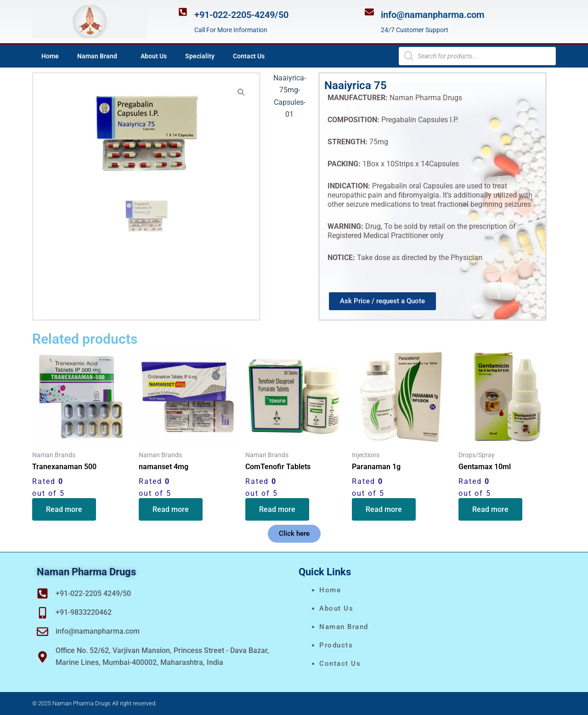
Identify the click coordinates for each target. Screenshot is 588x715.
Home (50, 56)
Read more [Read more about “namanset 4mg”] (171, 509)
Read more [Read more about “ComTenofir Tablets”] (277, 509)
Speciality (200, 56)
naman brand (344, 627)
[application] (121, 56)
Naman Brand (100, 56)
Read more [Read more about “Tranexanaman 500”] (64, 509)
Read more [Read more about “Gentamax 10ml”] (490, 509)
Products (336, 645)
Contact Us (249, 56)
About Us (154, 56)
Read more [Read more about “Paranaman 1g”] (384, 509)
